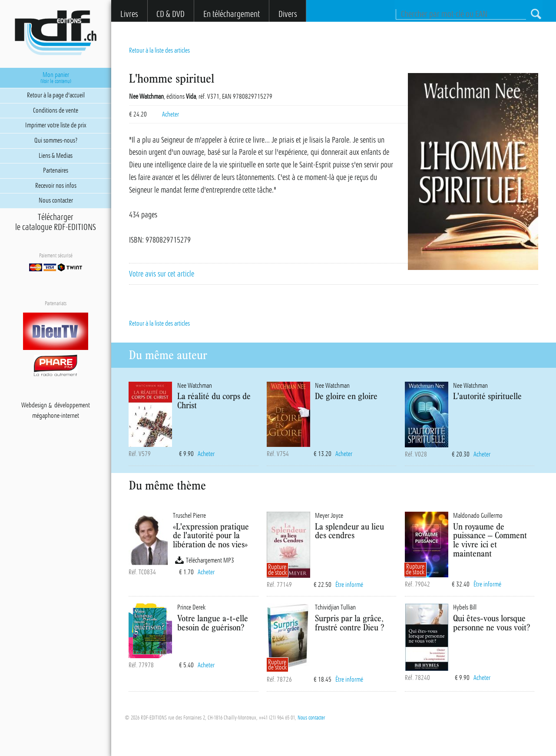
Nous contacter (311, 718)
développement (72, 406)
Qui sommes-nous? (56, 140)
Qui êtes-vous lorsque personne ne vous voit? (491, 623)
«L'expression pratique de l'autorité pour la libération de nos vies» (211, 535)
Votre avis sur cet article (162, 274)
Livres (129, 14)
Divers (288, 14)
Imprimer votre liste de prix (56, 125)
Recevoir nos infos (56, 186)
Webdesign (34, 406)
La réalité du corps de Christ (214, 400)
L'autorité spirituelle (487, 396)
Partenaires (56, 170)
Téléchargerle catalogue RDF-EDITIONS (56, 222)
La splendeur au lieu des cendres (349, 531)
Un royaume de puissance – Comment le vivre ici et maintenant (490, 540)
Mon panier (56, 78)
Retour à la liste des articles (159, 50)
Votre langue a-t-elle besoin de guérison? (213, 623)
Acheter (170, 114)
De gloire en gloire (346, 396)
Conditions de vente (56, 110)
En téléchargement (232, 14)
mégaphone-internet (56, 416)
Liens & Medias (56, 156)
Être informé (349, 585)
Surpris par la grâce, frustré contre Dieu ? (349, 623)
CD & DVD (170, 14)
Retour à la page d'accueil (56, 95)
